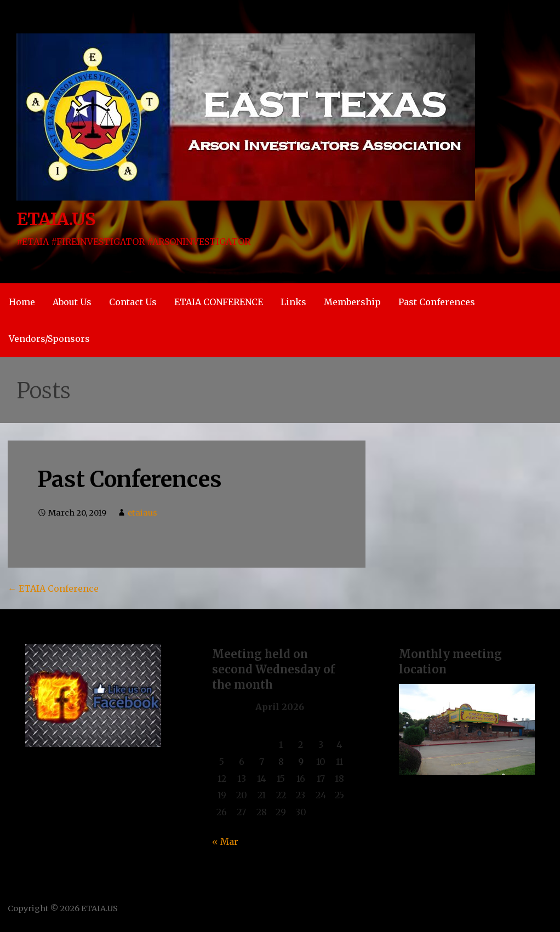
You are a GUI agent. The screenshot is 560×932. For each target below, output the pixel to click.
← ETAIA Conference (53, 588)
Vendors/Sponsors (49, 339)
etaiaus (142, 513)
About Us (72, 302)
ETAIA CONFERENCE (219, 302)
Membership (352, 302)
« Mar (225, 842)
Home (22, 302)
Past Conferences (437, 302)
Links (293, 302)
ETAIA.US (56, 219)
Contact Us (133, 302)
